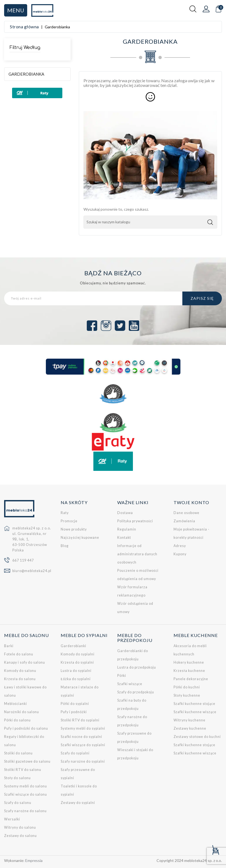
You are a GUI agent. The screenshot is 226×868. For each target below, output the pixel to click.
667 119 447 (23, 560)
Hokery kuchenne (189, 662)
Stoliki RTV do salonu (23, 770)
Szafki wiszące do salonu (26, 794)
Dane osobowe (186, 513)
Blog (65, 546)
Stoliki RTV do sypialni (80, 720)
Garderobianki (73, 646)
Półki (122, 676)
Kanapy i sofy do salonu (25, 662)
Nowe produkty (74, 529)
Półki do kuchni (187, 687)
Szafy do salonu (18, 803)
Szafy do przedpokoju (136, 692)
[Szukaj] (150, 222)
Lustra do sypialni (76, 671)
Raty (65, 513)
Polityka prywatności (135, 521)
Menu (16, 10)
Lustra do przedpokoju (137, 667)
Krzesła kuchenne (189, 671)
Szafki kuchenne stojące (194, 704)
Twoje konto (191, 502)
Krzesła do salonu (20, 679)
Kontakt (124, 538)
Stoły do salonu (17, 778)
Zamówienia (184, 521)
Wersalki (12, 819)
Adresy (180, 546)
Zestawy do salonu (20, 836)
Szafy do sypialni (75, 753)
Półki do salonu (17, 720)
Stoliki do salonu (18, 753)
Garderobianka (26, 74)
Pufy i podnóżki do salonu (26, 728)
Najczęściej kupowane (80, 538)
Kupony (180, 554)
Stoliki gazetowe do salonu (27, 761)
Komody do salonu (20, 671)
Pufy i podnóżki (74, 712)
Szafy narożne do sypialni (83, 761)
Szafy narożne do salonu (25, 811)
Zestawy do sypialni (78, 803)
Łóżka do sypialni (76, 679)
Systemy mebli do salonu (26, 786)
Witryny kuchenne (189, 720)
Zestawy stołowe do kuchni (197, 737)
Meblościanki (16, 704)
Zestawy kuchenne (190, 728)
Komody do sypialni (78, 654)
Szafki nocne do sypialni (81, 737)
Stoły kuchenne (187, 695)
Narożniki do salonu (22, 712)
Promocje (69, 521)
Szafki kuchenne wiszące (195, 712)
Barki (9, 646)
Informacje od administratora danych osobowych (137, 554)
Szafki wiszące (130, 684)
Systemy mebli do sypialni (83, 728)
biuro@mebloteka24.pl (32, 571)
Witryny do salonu (20, 827)
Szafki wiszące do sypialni (83, 745)
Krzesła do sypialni (77, 662)
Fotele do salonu (19, 654)
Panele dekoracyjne (191, 679)
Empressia (34, 860)
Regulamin (127, 529)
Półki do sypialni (75, 704)
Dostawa (125, 513)
